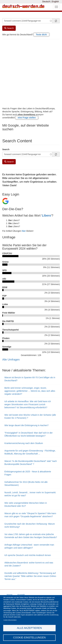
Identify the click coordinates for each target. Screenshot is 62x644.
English (55, 2)
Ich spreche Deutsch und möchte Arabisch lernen (28, 555)
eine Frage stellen (27, 118)
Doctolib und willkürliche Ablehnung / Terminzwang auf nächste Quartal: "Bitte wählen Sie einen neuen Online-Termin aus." (30, 576)
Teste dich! (41, 35)
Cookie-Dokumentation (10, 620)
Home (10, 595)
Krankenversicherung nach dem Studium (24, 443)
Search (9, 28)
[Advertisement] (31, 73)
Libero (46, 215)
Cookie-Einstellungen (29, 638)
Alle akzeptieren (29, 628)
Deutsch (46, 2)
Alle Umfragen (11, 360)
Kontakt (21, 595)
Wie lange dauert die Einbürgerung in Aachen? (27, 425)
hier (24, 231)
